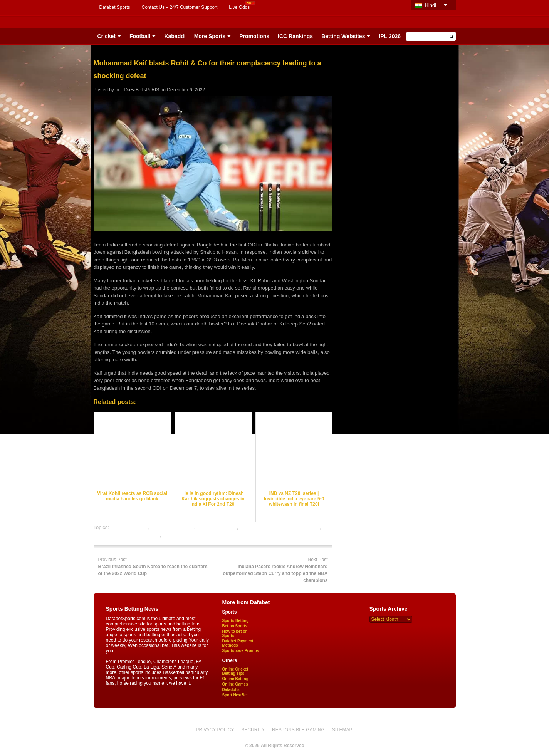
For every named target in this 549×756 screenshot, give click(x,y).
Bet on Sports (235, 626)
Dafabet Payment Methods (238, 643)
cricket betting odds (172, 527)
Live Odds (239, 7)
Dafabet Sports (115, 7)
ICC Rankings (295, 36)
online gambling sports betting (127, 535)
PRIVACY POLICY (215, 730)
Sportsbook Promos (241, 651)
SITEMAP (342, 730)
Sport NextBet (235, 695)
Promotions (254, 36)
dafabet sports (255, 527)
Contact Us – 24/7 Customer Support (180, 7)
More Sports (210, 36)
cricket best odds (129, 527)
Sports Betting (236, 621)
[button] (451, 36)
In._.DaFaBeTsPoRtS (137, 90)
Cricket (107, 36)
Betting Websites (343, 36)
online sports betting (185, 535)
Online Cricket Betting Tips (235, 671)
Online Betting (235, 679)
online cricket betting (297, 527)
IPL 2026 (390, 36)
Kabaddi (175, 36)
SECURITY (253, 730)
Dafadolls (231, 690)
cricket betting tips (217, 527)
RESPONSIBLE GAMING (298, 730)
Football (140, 36)
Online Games (235, 684)
